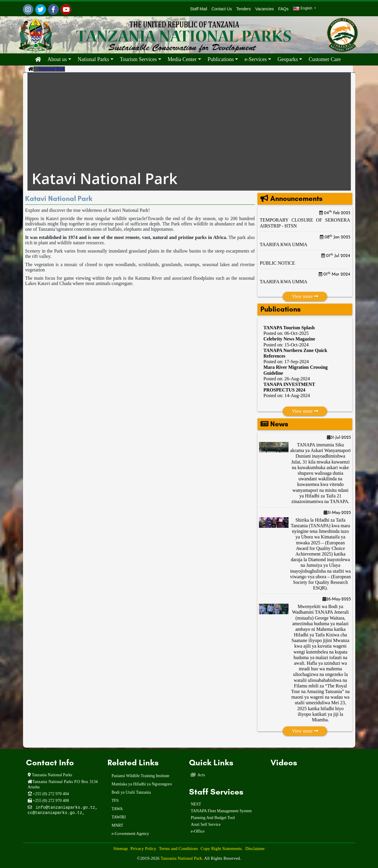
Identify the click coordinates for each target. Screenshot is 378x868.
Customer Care (325, 59)
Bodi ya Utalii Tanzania (131, 792)
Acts (201, 775)
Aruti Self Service (206, 824)
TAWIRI (119, 817)
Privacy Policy (143, 849)
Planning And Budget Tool (213, 818)
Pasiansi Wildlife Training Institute (141, 776)
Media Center (182, 59)
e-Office (198, 831)
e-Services (256, 59)
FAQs (283, 9)
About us (57, 59)
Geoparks (288, 59)
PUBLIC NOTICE (278, 263)
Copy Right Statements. (222, 849)
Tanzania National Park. (182, 858)
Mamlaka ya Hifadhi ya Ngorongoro (142, 784)
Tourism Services (138, 59)
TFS (115, 801)
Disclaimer (255, 849)
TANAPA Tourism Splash (289, 328)
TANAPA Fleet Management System (221, 811)
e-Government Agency (130, 834)
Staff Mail (198, 9)
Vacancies (265, 9)
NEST (196, 804)
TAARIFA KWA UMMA (284, 244)
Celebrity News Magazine (289, 339)
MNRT (118, 825)
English (303, 9)
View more (305, 296)
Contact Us (222, 9)
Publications (221, 59)
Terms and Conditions (178, 849)
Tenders (244, 9)
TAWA (117, 809)
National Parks (93, 59)
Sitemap (120, 849)
